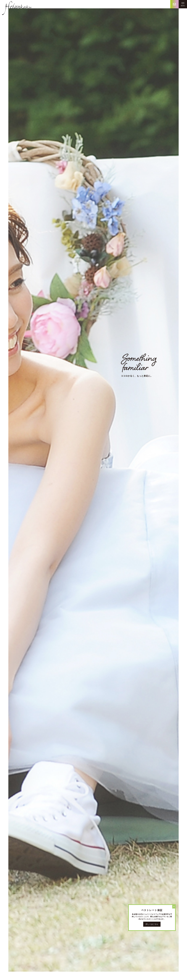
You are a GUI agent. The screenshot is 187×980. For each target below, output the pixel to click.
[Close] (174, 906)
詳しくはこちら (152, 924)
